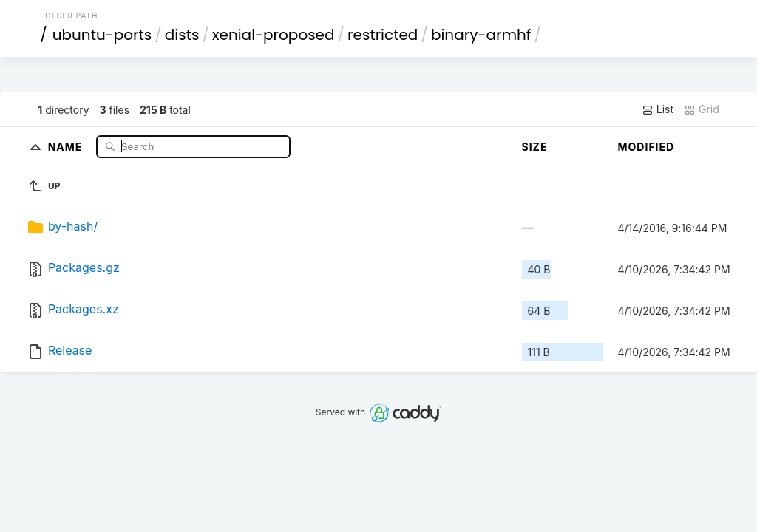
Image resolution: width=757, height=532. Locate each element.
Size (535, 147)
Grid (702, 109)
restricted (383, 35)
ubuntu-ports (102, 35)
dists (182, 35)
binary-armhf (481, 35)
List (658, 109)
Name (67, 146)
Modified (646, 147)
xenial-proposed (274, 35)
